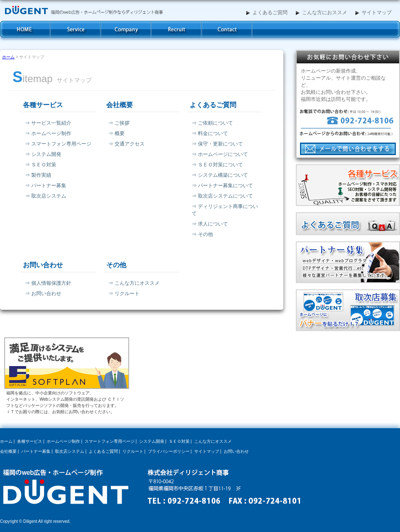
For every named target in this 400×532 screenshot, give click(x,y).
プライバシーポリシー (169, 451)
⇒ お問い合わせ (43, 294)
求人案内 (176, 29)
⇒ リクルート (124, 294)
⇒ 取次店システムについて (222, 196)
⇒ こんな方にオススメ (134, 283)
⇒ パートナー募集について (222, 186)
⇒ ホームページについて (220, 154)
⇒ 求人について (210, 224)
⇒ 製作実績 (38, 175)
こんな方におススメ (321, 13)
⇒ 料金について (210, 133)
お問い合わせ (227, 29)
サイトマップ (374, 13)
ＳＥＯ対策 (179, 441)
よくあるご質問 (267, 13)
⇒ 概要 (116, 133)
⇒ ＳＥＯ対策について (217, 165)
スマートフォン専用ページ (110, 441)
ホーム (25, 29)
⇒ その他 (202, 234)
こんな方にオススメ (213, 441)
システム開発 (152, 441)
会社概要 (126, 29)
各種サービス (76, 29)
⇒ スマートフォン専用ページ (58, 144)
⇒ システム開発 (43, 154)
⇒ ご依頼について (212, 123)
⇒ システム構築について (220, 175)
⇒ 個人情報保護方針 (48, 283)
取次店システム (70, 451)
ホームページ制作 (63, 441)
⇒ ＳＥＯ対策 (41, 165)
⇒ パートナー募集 (46, 186)
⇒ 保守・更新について (217, 144)
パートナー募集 (36, 451)
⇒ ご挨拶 (119, 123)
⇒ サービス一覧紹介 (48, 123)
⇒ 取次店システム (46, 196)
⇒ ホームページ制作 (48, 133)
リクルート (133, 451)
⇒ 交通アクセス (126, 144)
